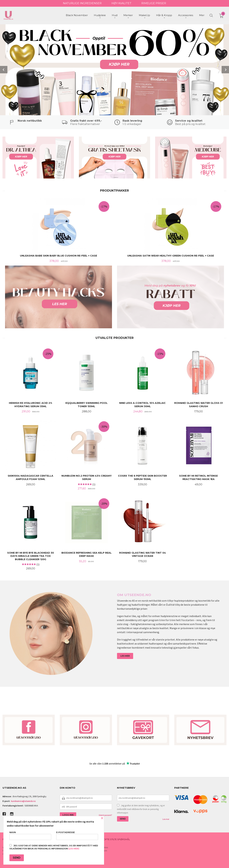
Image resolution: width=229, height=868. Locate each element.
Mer (202, 15)
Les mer (166, 819)
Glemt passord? (105, 815)
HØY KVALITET (121, 3)
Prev (4, 69)
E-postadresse (77, 836)
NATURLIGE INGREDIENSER (82, 3)
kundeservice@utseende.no (23, 801)
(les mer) (74, 849)
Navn (30, 836)
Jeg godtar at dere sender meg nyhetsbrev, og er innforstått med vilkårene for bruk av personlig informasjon (141, 809)
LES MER (125, 656)
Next (225, 69)
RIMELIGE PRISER (154, 3)
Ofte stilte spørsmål (117, 839)
